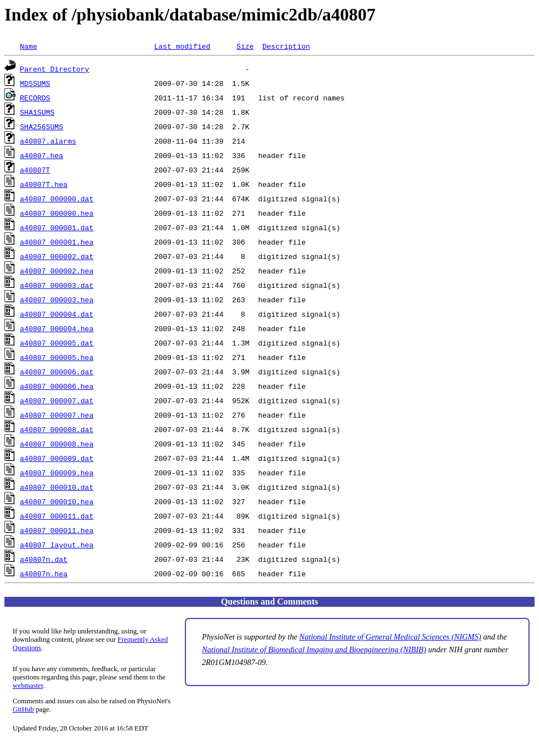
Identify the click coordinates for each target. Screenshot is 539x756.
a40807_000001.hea (57, 242)
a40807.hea (42, 155)
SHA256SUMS (42, 126)
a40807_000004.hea (57, 328)
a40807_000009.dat (57, 458)
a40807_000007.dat (57, 400)
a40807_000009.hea (57, 473)
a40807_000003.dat (57, 285)
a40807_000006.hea (57, 386)
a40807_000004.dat (57, 314)
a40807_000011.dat (57, 516)
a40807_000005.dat (57, 343)
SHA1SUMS (37, 112)
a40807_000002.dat (57, 256)
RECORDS (35, 98)
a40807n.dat (44, 559)
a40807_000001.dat (57, 227)
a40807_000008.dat (57, 429)
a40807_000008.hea (57, 444)
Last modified (182, 46)
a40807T (35, 170)
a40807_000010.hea (57, 501)
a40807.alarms (48, 141)
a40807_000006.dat (57, 372)
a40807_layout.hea (57, 545)
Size (245, 46)
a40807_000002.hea (57, 271)
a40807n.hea (44, 574)
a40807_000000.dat (57, 199)
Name (29, 46)
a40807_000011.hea (57, 530)
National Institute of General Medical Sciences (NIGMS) (390, 637)
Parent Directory (55, 69)
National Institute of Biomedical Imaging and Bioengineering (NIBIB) (314, 650)
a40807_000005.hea (57, 357)
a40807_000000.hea (57, 213)
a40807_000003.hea (57, 300)
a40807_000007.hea (57, 415)
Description (286, 46)
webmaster (28, 686)
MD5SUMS (35, 83)
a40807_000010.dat (57, 487)
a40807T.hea (44, 184)
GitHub (23, 709)
